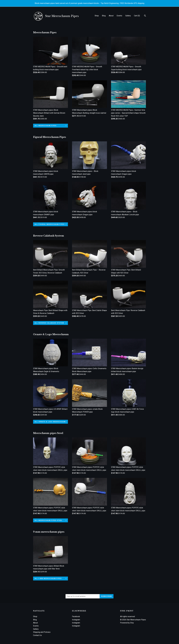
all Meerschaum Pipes (45, 126)
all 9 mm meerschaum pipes (48, 578)
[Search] (145, 16)
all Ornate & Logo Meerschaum (50, 422)
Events (119, 16)
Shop (97, 16)
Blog (104, 16)
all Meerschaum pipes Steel (48, 520)
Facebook (76, 616)
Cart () (137, 16)
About (111, 16)
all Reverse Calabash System (49, 323)
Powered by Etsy (127, 623)
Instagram (76, 620)
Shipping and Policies (42, 632)
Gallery (128, 16)
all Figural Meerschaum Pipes (50, 224)
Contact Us (37, 635)
